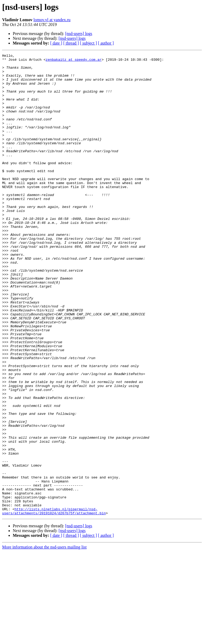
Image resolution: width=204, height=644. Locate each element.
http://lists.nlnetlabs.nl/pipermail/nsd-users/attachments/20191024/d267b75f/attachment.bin (54, 603)
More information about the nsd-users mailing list (44, 639)
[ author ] (106, 43)
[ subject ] (88, 43)
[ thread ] (71, 43)
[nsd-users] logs (79, 34)
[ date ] (56, 43)
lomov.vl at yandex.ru (52, 20)
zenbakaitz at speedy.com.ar (74, 61)
